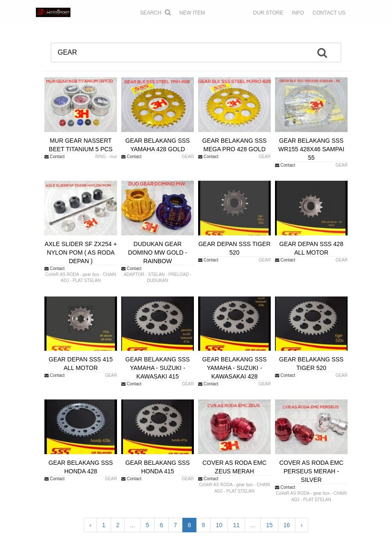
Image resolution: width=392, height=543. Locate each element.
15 (269, 525)
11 (237, 525)
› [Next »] (302, 525)
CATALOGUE (229, 13)
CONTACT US (329, 13)
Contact (54, 157)
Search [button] (155, 12)
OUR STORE (268, 13)
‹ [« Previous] (90, 525)
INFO (298, 13)
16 (287, 525)
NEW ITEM (192, 13)
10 (219, 525)
